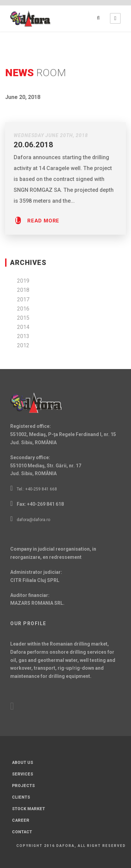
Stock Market (28, 809)
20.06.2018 (33, 145)
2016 (23, 309)
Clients (21, 797)
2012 (23, 345)
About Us (23, 763)
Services (23, 774)
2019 (23, 281)
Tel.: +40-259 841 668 (37, 489)
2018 (23, 290)
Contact (22, 832)
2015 (23, 318)
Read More (43, 221)
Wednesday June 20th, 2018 (51, 135)
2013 (23, 336)
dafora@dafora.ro (33, 520)
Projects (23, 786)
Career (21, 820)
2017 (23, 299)
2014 (23, 327)
